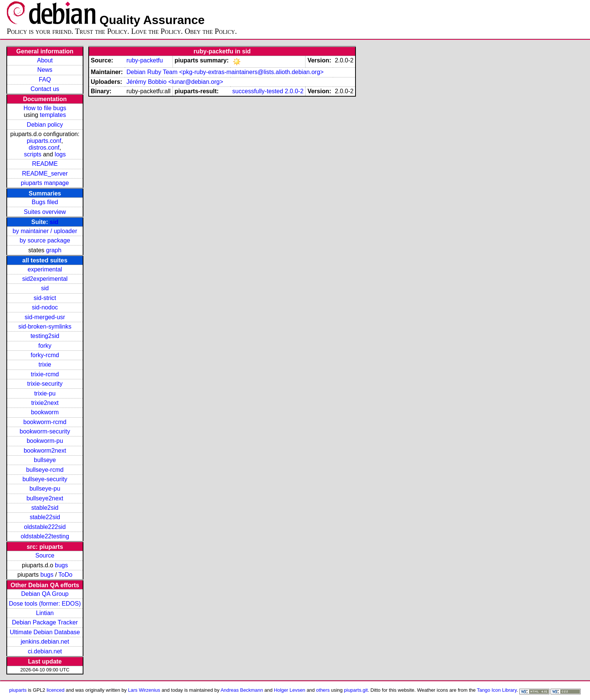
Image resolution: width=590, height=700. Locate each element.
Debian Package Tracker (45, 622)
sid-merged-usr (45, 317)
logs (60, 154)
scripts (33, 154)
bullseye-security (45, 479)
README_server (45, 173)
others (323, 690)
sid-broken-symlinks (45, 327)
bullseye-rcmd (45, 470)
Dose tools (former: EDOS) (45, 604)
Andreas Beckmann (242, 690)
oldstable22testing (45, 536)
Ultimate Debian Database (45, 632)
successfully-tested (258, 91)
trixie (45, 364)
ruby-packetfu (144, 60)
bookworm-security (45, 431)
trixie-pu (45, 393)
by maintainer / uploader (45, 231)
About (45, 60)
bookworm (45, 412)
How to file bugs (45, 108)
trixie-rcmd (45, 374)
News (45, 70)
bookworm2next (45, 451)
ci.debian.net (45, 651)
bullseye (45, 460)
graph (54, 250)
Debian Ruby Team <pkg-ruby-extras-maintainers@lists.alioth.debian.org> (225, 72)
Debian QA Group (45, 594)
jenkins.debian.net (45, 642)
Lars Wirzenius (144, 690)
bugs (61, 565)
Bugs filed (45, 202)
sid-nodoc (45, 307)
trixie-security (45, 384)
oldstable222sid (45, 527)
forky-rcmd (45, 355)
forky (45, 346)
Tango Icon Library (497, 690)
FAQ (45, 80)
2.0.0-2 (294, 91)
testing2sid (45, 336)
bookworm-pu (45, 441)
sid (54, 222)
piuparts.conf (44, 141)
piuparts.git (356, 690)
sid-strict (45, 298)
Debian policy (45, 125)
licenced (56, 690)
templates (53, 115)
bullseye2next (45, 498)
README (45, 164)
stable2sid (45, 508)
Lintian (45, 613)
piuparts (18, 690)
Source (45, 555)
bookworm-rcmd (45, 422)
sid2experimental (45, 279)
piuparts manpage (45, 183)
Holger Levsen (290, 690)
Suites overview (45, 212)
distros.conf (44, 148)
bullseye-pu (45, 489)
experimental (45, 269)
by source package (45, 240)
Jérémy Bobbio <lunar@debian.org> (175, 82)
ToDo (65, 575)
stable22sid (45, 517)
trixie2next (45, 403)
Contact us (45, 89)
